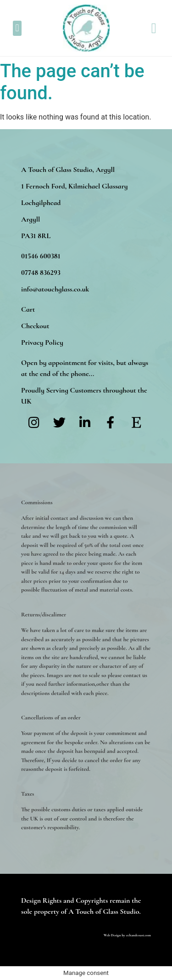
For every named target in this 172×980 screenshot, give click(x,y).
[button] (17, 28)
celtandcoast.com (139, 935)
